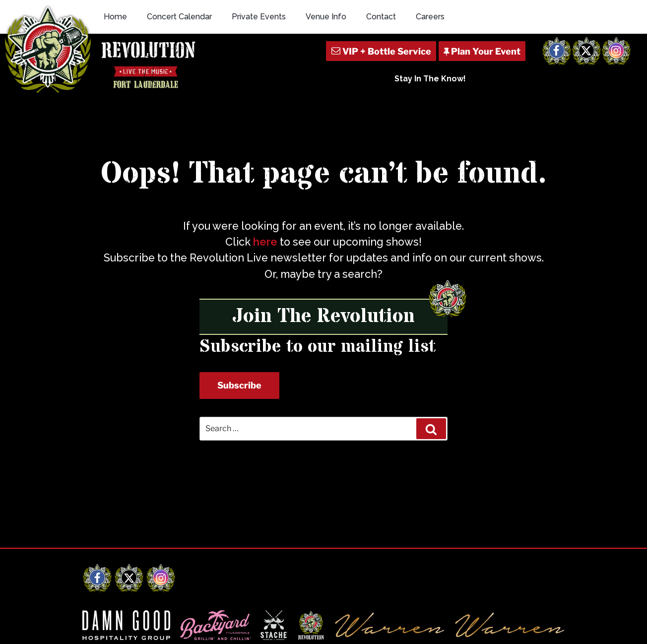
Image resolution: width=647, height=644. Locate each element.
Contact (381, 17)
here (265, 242)
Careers (430, 17)
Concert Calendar (179, 17)
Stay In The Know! (430, 79)
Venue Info (326, 17)
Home (115, 17)
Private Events (259, 17)
